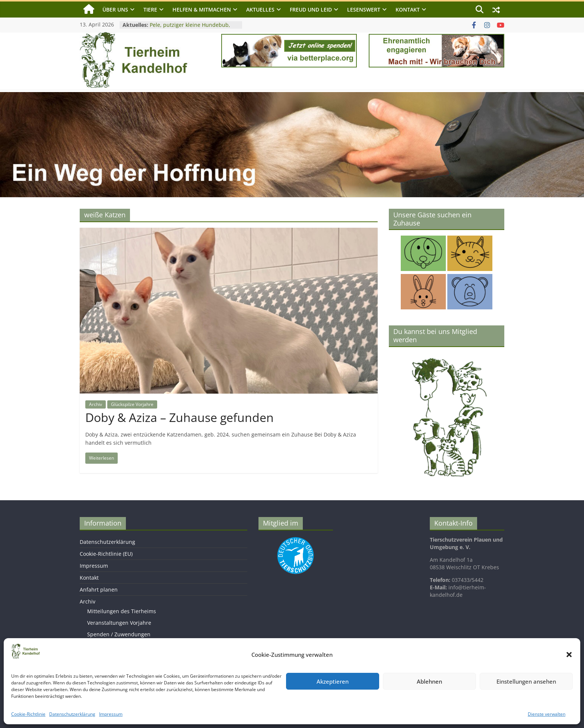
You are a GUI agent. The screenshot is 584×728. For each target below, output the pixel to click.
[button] (569, 655)
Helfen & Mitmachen (202, 10)
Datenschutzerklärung (72, 714)
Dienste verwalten (547, 714)
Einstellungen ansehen (526, 681)
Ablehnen (429, 681)
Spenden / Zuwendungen (119, 634)
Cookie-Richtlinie (28, 714)
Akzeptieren (333, 681)
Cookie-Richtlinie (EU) (106, 554)
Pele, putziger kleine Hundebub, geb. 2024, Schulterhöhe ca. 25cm (192, 29)
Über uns (115, 10)
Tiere (150, 10)
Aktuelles (260, 10)
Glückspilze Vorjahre (132, 404)
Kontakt (408, 10)
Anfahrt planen (99, 590)
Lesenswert (364, 10)
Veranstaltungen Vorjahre (119, 623)
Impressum (111, 714)
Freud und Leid (311, 10)
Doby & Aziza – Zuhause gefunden (180, 417)
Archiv (96, 404)
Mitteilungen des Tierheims (122, 611)
